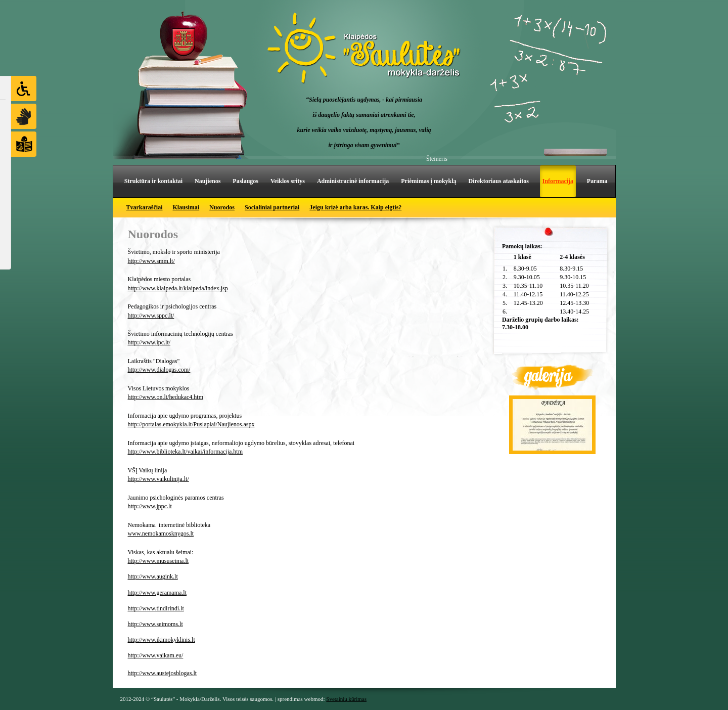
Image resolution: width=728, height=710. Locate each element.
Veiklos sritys (288, 181)
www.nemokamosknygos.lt (161, 534)
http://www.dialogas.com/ (159, 370)
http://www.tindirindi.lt (156, 608)
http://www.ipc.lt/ (149, 342)
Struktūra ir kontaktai (153, 181)
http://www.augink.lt (153, 576)
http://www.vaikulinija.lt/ (158, 479)
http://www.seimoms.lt (155, 624)
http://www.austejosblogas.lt (163, 673)
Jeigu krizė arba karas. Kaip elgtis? (355, 207)
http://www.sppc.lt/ (151, 316)
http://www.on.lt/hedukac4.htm (166, 397)
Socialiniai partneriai (272, 207)
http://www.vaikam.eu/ (156, 655)
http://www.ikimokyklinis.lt (162, 640)
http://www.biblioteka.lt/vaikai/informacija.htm (186, 452)
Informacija (558, 181)
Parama (597, 181)
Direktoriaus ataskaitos (499, 181)
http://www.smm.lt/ (151, 261)
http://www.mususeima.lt (158, 561)
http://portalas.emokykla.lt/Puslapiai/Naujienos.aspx (191, 424)
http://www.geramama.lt (157, 593)
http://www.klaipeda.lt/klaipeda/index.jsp (178, 288)
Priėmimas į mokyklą (428, 181)
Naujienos (208, 181)
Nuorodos (222, 207)
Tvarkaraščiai (145, 207)
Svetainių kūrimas (346, 699)
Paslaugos (245, 181)
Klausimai (186, 207)
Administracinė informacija (353, 181)
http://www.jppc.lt (150, 506)
